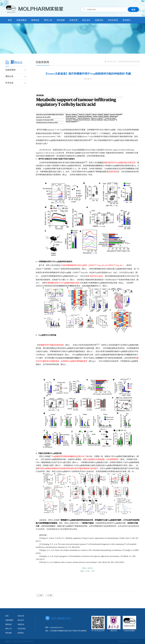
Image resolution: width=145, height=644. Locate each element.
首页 (10, 20)
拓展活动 (99, 20)
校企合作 (86, 20)
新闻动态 (35, 20)
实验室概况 (21, 20)
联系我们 (127, 20)
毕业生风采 (113, 20)
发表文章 (74, 20)
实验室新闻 (135, 62)
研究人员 (48, 20)
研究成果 (61, 20)
